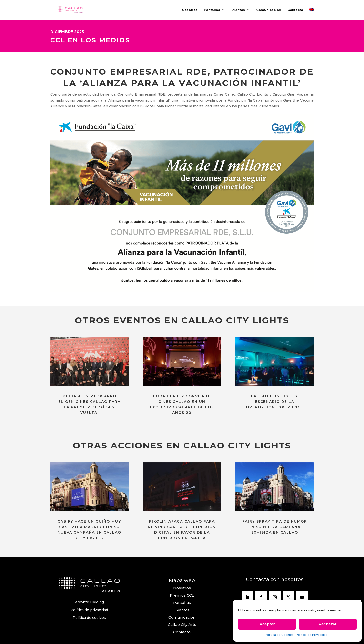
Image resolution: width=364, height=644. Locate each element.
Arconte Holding (89, 602)
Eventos (238, 10)
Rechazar (328, 624)
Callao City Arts (182, 625)
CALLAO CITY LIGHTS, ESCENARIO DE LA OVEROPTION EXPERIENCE (275, 402)
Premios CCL (182, 595)
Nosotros (190, 10)
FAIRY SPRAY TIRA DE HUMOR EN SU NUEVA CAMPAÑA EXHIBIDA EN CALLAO (275, 527)
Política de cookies (89, 618)
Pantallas (212, 10)
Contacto (295, 10)
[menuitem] (312, 14)
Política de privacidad (89, 610)
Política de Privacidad (312, 635)
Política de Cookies (279, 635)
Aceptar (267, 624)
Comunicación (269, 10)
